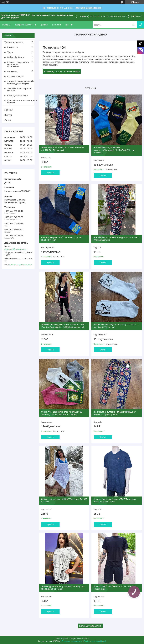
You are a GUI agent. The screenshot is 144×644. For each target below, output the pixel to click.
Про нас (44, 25)
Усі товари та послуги (89, 626)
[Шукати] (133, 25)
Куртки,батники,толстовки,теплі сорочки (21, 102)
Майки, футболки (16, 57)
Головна (6, 25)
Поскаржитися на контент (72, 641)
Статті (8, 120)
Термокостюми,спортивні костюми (19, 89)
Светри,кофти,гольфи (18, 96)
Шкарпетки (12, 47)
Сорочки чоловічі (15, 76)
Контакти (56, 25)
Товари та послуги (24, 25)
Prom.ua (86, 639)
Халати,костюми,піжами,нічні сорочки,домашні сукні (21, 82)
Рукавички (12, 71)
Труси (10, 52)
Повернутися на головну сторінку (63, 71)
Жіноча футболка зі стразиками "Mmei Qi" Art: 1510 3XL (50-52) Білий (63, 588)
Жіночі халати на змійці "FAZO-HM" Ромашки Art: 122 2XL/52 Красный (63, 149)
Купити (50, 173)
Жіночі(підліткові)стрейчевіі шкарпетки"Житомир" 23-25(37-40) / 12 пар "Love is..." (114, 150)
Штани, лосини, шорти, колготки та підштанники (18, 64)
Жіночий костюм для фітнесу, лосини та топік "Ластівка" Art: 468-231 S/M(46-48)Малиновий (63, 326)
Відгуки (8, 115)
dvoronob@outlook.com (15, 249)
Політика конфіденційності (95, 641)
